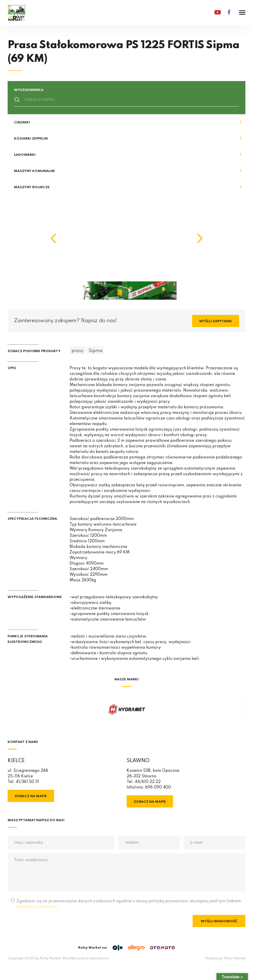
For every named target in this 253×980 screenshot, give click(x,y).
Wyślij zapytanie (216, 321)
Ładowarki (25, 155)
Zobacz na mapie (31, 796)
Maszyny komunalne (35, 171)
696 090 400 (158, 787)
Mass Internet (235, 958)
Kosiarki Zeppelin (31, 139)
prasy (78, 351)
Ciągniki (22, 122)
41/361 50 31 (27, 782)
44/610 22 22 (148, 782)
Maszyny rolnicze (32, 187)
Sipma (96, 351)
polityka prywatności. (38, 907)
